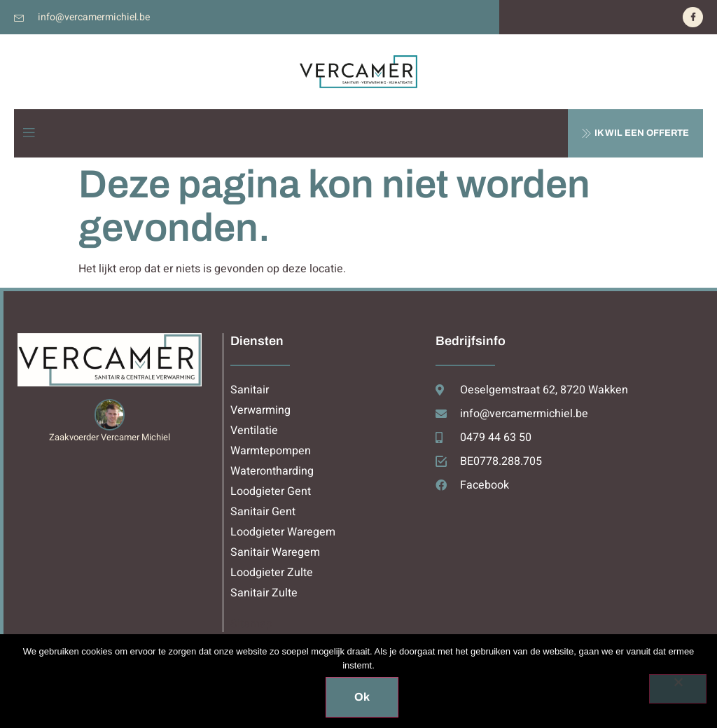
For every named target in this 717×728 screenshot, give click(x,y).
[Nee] (678, 689)
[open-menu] (29, 133)
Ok (362, 697)
